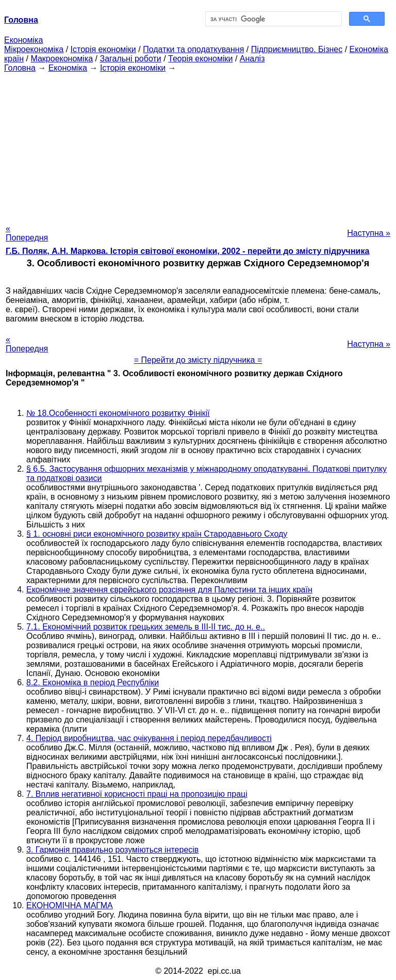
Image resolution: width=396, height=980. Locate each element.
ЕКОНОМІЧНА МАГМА (70, 905)
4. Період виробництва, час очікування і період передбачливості (149, 738)
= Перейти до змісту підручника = (198, 360)
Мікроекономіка (34, 49)
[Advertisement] (198, 145)
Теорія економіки (200, 59)
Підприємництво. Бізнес (297, 49)
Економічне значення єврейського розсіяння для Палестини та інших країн (169, 590)
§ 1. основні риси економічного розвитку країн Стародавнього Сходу (157, 534)
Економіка (23, 40)
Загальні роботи (130, 59)
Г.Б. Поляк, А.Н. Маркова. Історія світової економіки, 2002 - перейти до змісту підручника (187, 251)
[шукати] (273, 19)
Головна (20, 68)
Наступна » (369, 233)
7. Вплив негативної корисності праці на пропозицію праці (137, 794)
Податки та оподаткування (193, 49)
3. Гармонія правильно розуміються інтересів (112, 850)
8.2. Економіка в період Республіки (93, 682)
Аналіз (252, 59)
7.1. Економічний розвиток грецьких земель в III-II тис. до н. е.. (146, 627)
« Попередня (27, 233)
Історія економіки (103, 49)
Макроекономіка (62, 59)
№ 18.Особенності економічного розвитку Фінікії (118, 413)
